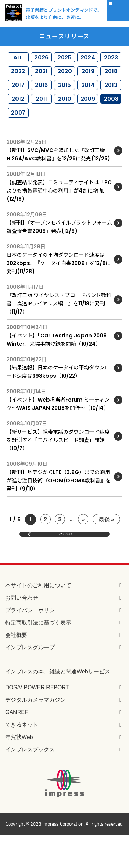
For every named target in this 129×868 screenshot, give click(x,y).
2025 (64, 60)
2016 (41, 96)
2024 (88, 60)
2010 (65, 115)
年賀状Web (19, 770)
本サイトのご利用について (38, 618)
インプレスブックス (30, 782)
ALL (18, 60)
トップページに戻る (65, 562)
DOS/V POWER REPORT (37, 720)
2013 (111, 96)
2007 (18, 133)
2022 (18, 78)
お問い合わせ (22, 630)
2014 (88, 96)
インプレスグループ (30, 680)
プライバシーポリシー (33, 643)
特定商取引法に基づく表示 (38, 655)
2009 (88, 115)
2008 (111, 115)
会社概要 (16, 668)
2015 (64, 96)
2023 (111, 60)
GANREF (17, 745)
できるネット (22, 757)
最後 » (106, 542)
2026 (41, 60)
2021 (41, 78)
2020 (65, 78)
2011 (41, 115)
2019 (88, 78)
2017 (18, 96)
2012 (18, 115)
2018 (111, 78)
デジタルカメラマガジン (35, 733)
